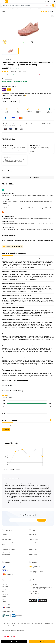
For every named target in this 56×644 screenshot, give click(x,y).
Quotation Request (7, 540)
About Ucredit (33, 547)
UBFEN (3, 11)
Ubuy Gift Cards (33, 550)
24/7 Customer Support (40, 585)
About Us (4, 535)
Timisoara (4, 589)
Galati (3, 599)
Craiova (4, 597)
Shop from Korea (49, 624)
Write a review (6, 430)
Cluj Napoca (5, 587)
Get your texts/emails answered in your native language (42, 588)
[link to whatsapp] (24, 42)
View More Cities (7, 604)
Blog (30, 552)
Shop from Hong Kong (37, 624)
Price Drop (16, 68)
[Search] (53, 5)
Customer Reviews (34, 540)
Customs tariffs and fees (9, 550)
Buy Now (22, 125)
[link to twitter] (32, 42)
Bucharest (5, 584)
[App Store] (33, 601)
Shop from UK (16, 624)
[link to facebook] (28, 42)
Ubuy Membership (7, 557)
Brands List (32, 537)
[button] (44, 2)
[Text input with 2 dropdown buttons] (23, 5)
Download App (33, 535)
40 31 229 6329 (35, 594)
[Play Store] (42, 601)
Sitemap (4, 545)
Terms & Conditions (8, 633)
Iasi (3, 592)
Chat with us (19, 246)
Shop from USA (7, 624)
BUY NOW (42, 642)
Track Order (5, 547)
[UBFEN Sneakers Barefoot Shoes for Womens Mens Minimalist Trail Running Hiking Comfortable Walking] (28, 29)
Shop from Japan (25, 624)
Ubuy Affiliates (33, 555)
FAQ (30, 545)
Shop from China (7, 626)
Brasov (4, 602)
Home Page (5, 9)
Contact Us (5, 537)
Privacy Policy (18, 633)
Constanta (5, 594)
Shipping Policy (6, 552)
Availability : (5, 74)
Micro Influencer (6, 555)
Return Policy (32, 542)
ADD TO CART (14, 642)
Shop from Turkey (18, 626)
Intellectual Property (7, 542)
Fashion (10, 9)
